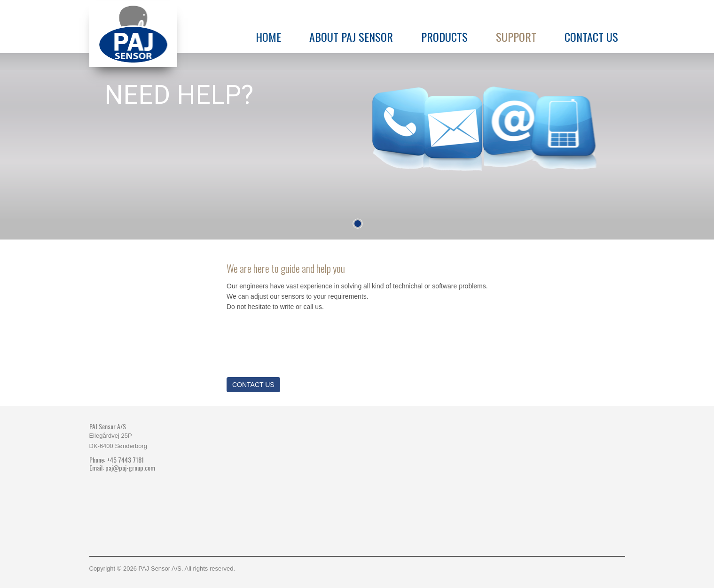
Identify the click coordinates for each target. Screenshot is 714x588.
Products (444, 37)
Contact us (591, 37)
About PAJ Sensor (351, 37)
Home (268, 37)
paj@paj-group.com (130, 468)
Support (516, 37)
